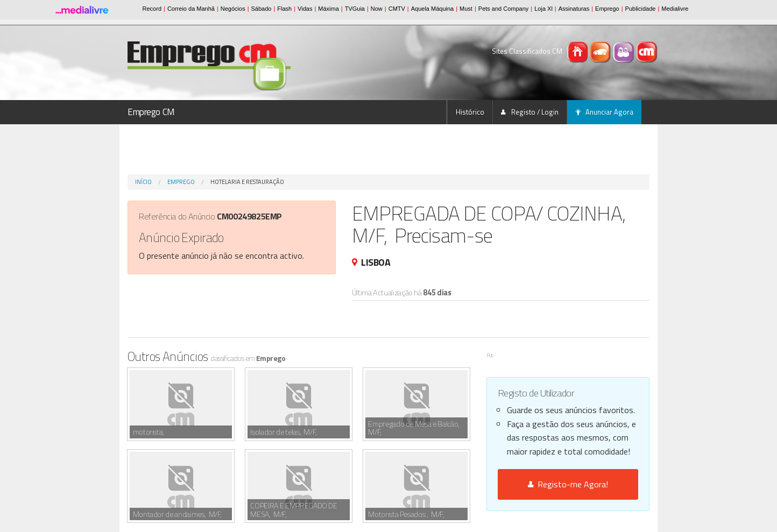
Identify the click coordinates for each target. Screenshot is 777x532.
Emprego (181, 182)
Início (143, 182)
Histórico (470, 112)
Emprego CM (151, 112)
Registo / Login (530, 112)
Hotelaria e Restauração (247, 182)
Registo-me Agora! (568, 484)
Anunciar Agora (604, 112)
